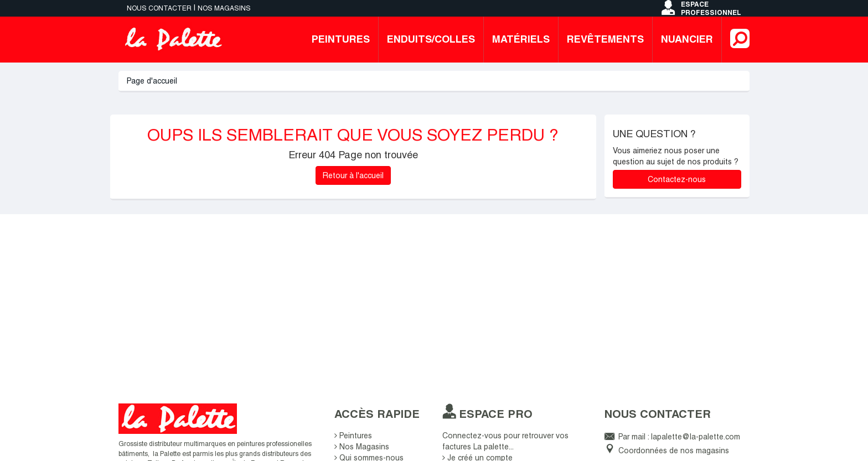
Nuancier (687, 39)
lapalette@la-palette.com (696, 437)
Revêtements (605, 39)
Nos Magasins (362, 447)
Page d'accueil (152, 81)
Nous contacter (159, 8)
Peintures (341, 39)
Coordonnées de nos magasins (674, 450)
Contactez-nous (677, 179)
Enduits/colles (431, 39)
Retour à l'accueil (353, 175)
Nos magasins (224, 8)
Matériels (521, 39)
